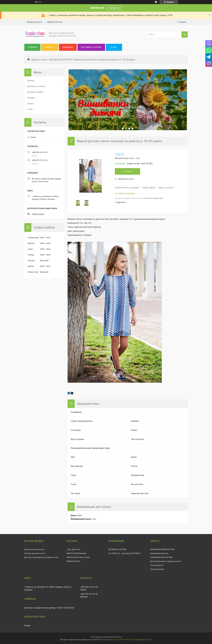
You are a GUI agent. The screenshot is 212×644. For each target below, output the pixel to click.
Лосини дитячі (157, 565)
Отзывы (31, 98)
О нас (114, 47)
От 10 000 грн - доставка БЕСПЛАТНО (124, 553)
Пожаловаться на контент (114, 640)
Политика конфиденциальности (139, 640)
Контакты (68, 47)
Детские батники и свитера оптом (166, 561)
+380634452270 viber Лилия (78, 557)
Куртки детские (157, 569)
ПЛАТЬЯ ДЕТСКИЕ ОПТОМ (161, 557)
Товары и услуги (39, 60)
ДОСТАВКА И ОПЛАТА (117, 549)
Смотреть (114, 8)
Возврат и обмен (35, 92)
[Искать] (185, 34)
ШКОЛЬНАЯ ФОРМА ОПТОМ (162, 549)
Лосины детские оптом (35, 553)
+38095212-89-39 (73, 561)
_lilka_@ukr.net (73, 549)
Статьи (30, 104)
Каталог (49, 47)
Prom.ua (118, 637)
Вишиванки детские (159, 553)
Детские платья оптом (34, 549)
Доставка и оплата (91, 47)
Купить (129, 171)
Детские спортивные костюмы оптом (41, 557)
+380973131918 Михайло (76, 553)
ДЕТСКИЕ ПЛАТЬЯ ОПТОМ (61, 60)
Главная (32, 47)
